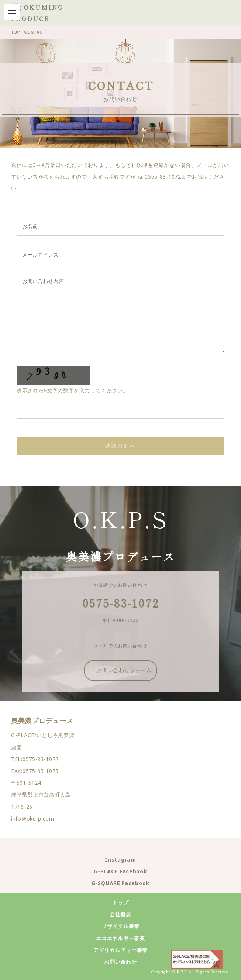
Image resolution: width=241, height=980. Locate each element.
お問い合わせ (120, 962)
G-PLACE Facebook (120, 871)
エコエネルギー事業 (120, 938)
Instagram (120, 859)
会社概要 (120, 914)
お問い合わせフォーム (121, 670)
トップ (120, 902)
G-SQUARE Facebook (120, 883)
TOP (16, 32)
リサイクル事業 (120, 926)
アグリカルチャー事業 (120, 950)
